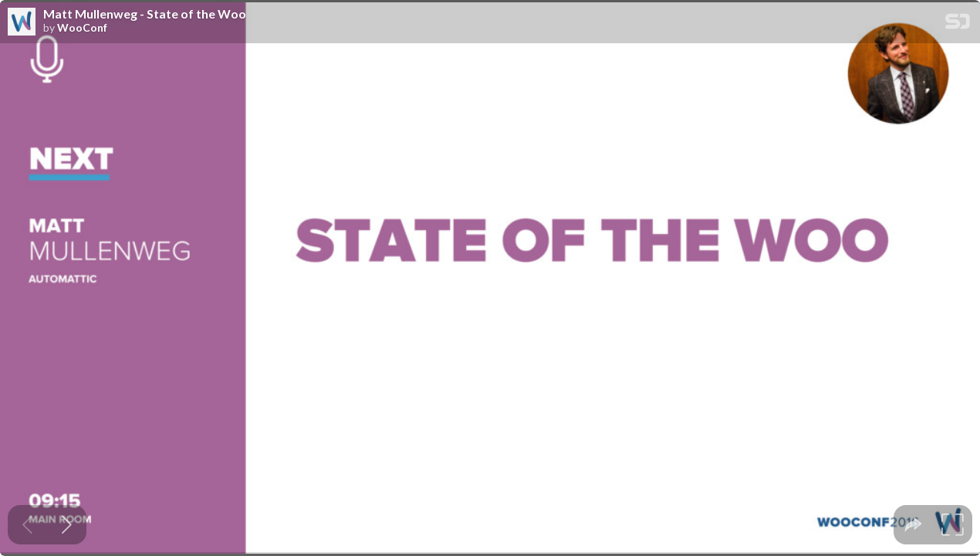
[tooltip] (913, 525)
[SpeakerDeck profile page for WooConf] (22, 22)
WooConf (82, 28)
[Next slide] (67, 525)
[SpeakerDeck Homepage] (958, 24)
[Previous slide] (27, 525)
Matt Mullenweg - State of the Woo (145, 14)
